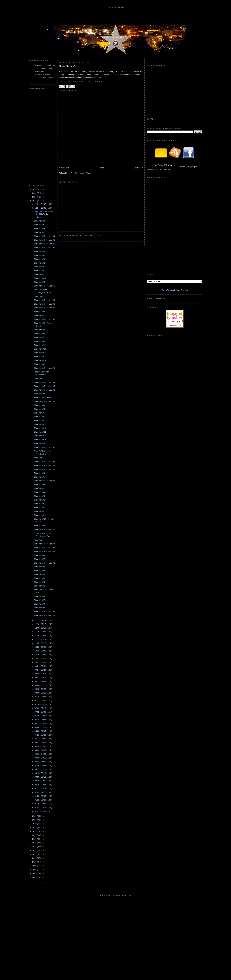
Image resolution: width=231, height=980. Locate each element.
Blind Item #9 (40, 282)
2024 (35, 197)
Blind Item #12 (40, 271)
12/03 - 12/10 (41, 628)
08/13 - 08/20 (41, 689)
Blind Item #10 (40, 278)
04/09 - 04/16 (41, 758)
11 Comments (98, 82)
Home (101, 168)
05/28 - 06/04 (41, 731)
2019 (35, 827)
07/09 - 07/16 (41, 708)
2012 (35, 854)
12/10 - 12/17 (41, 624)
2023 (35, 201)
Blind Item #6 (40, 229)
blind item (72, 91)
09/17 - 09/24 (41, 670)
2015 (35, 843)
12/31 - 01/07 (41, 204)
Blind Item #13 (40, 267)
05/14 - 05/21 (41, 739)
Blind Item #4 (40, 251)
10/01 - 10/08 (41, 662)
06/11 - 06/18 (41, 723)
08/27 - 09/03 (41, 681)
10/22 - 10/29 (41, 651)
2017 (35, 835)
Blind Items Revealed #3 (44, 240)
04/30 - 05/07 (41, 746)
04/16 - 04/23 (41, 754)
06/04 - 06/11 (41, 727)
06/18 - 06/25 (41, 720)
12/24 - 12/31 (41, 208)
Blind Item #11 (40, 274)
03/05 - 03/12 (41, 777)
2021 (35, 820)
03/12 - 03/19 (41, 773)
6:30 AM (87, 82)
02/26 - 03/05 (41, 781)
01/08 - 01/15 (41, 808)
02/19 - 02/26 (41, 785)
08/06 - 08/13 (41, 693)
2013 (35, 850)
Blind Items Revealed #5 (44, 286)
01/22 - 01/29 (41, 800)
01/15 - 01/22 (41, 804)
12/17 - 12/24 (41, 620)
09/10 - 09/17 (41, 674)
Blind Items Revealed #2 (44, 244)
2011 (35, 858)
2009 (35, 866)
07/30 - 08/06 (41, 697)
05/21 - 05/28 (41, 735)
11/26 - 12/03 (41, 632)
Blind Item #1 (40, 263)
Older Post (138, 168)
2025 (35, 193)
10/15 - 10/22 (41, 655)
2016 (35, 839)
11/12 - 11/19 (41, 639)
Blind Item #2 (40, 259)
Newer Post (64, 168)
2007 (35, 873)
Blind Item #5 (40, 232)
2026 (35, 189)
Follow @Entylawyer (188, 166)
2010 (35, 862)
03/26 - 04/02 (41, 765)
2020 (35, 824)
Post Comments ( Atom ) (81, 173)
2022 (35, 816)
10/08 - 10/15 (41, 658)
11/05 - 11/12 (41, 643)
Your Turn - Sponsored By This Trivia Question (44, 214)
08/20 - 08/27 (41, 685)
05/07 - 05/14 (41, 743)
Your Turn (38, 296)
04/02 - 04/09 (41, 762)
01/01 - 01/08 (41, 811)
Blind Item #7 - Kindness (44, 398)
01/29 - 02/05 (41, 796)
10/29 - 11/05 (41, 647)
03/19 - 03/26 (41, 769)
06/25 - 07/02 (41, 716)
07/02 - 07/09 (41, 712)
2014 (35, 847)
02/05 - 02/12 (41, 792)
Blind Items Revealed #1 (44, 248)
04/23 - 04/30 (41, 750)
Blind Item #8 (40, 221)
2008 (35, 870)
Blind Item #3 (40, 255)
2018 (35, 831)
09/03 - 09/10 (41, 678)
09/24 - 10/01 (41, 666)
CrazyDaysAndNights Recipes (175, 290)
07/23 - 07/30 (41, 700)
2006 (35, 877)
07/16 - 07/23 (41, 704)
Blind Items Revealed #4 (44, 236)
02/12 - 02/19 (41, 788)
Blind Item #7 (40, 225)
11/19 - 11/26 (41, 636)
